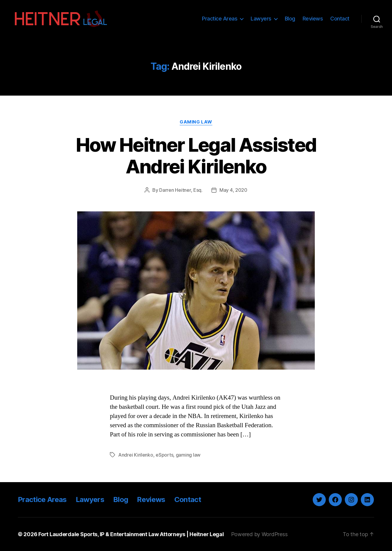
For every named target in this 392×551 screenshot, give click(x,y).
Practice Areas (220, 19)
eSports (164, 455)
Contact (340, 19)
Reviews (313, 19)
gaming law (188, 455)
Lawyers (261, 19)
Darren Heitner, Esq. (181, 190)
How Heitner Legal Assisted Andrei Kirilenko (196, 156)
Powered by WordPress (259, 534)
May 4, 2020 (233, 190)
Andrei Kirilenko (136, 455)
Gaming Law (196, 122)
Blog (290, 19)
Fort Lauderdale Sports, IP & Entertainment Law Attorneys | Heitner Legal (131, 534)
